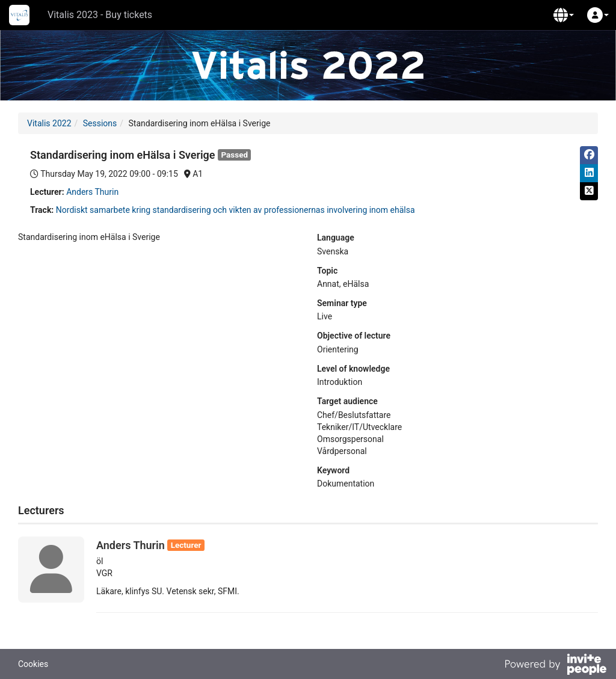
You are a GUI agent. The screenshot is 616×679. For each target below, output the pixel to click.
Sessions (100, 123)
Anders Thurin (92, 192)
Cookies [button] (33, 664)
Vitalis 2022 (49, 123)
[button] (564, 15)
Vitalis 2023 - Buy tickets (100, 15)
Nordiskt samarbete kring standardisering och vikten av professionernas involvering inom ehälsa (236, 210)
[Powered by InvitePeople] (555, 666)
